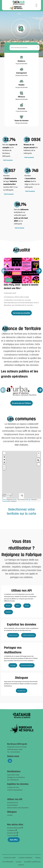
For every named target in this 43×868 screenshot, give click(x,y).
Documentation (12, 805)
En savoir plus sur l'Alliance (21, 403)
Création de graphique (29, 635)
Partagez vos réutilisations (16, 777)
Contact (10, 815)
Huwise (15, 499)
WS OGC (27, 606)
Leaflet (4, 499)
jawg (27, 499)
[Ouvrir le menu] (36, 5)
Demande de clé (13, 802)
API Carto (8, 606)
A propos (19, 862)
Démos (18, 606)
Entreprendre (12, 833)
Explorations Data (13, 775)
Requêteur (8, 612)
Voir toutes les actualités (21, 313)
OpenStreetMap (6, 501)
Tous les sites (12, 835)
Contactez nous (22, 691)
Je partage (13, 665)
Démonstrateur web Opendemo (18, 808)
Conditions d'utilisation (26, 858)
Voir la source (8, 160)
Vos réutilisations (13, 780)
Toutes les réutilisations (27, 665)
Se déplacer (11, 830)
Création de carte (13, 635)
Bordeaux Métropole (14, 828)
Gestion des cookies (10, 858)
